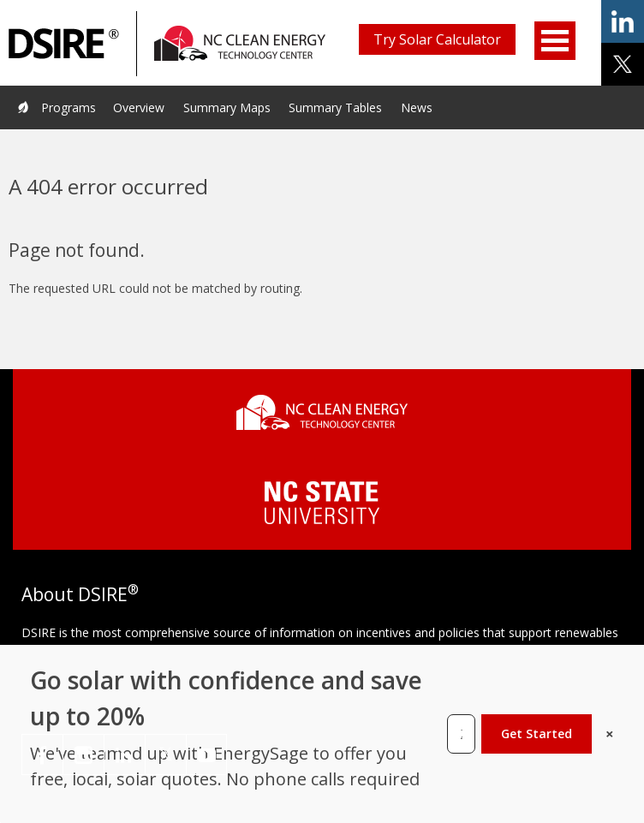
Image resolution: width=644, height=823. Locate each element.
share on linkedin (623, 21)
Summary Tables (335, 107)
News (417, 107)
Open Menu (555, 41)
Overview (139, 107)
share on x (623, 64)
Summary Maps (227, 107)
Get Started (537, 734)
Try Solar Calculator (437, 39)
